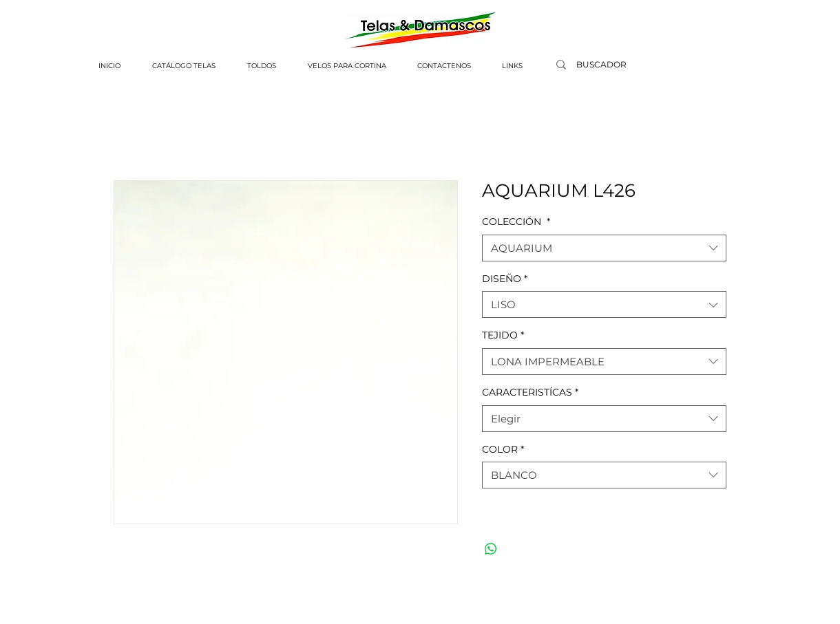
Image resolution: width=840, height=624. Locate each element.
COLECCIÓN (516, 222)
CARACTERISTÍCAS (530, 392)
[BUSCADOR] (601, 65)
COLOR (503, 449)
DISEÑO (505, 279)
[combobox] (604, 248)
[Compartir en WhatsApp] (491, 549)
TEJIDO (503, 335)
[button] (184, 66)
